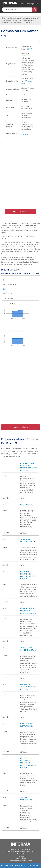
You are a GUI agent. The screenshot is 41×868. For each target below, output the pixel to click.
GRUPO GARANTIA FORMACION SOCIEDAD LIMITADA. (28, 611)
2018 (5, 289)
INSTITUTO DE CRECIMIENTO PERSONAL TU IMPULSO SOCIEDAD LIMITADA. (28, 763)
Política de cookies (20, 859)
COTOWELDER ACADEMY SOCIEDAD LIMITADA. (28, 687)
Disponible (25, 135)
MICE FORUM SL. (27, 505)
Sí (4, 280)
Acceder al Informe (20, 212)
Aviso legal (21, 857)
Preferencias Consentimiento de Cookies (20, 861)
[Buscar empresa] (18, 10)
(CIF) (31, 49)
